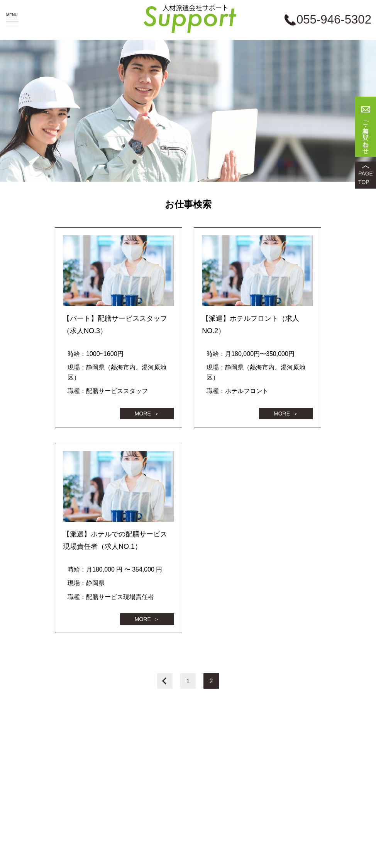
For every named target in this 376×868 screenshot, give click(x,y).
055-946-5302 (334, 20)
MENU (12, 19)
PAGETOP (366, 178)
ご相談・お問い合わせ (366, 134)
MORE (143, 414)
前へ (165, 681)
